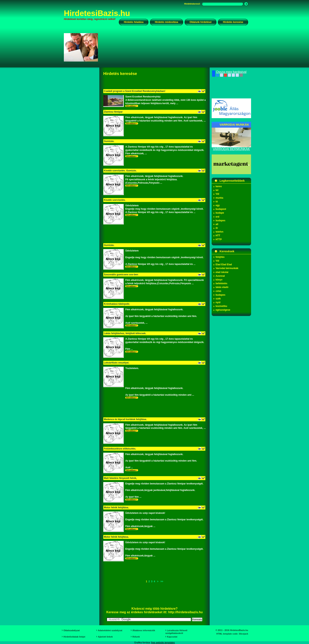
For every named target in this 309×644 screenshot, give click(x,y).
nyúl (218, 302)
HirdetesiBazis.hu (97, 13)
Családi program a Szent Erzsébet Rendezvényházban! (135, 91)
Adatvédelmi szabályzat (110, 630)
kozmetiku (221, 306)
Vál (217, 194)
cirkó (218, 291)
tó (217, 202)
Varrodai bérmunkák (227, 268)
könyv (219, 280)
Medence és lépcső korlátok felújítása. (125, 419)
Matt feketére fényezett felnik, (120, 478)
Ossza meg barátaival (229, 72)
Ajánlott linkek (105, 637)
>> (162, 581)
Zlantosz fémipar (113, 112)
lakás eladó (222, 287)
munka (219, 198)
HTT (218, 236)
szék (218, 299)
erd (217, 217)
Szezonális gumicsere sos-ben (121, 275)
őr (217, 228)
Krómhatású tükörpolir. (117, 304)
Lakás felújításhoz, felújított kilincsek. (125, 333)
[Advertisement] (176, 47)
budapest (221, 209)
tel (217, 190)
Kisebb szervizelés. (115, 200)
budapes (220, 221)
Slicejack (243, 634)
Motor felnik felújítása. (116, 508)
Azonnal (220, 276)
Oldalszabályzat (72, 630)
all (217, 224)
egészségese (223, 310)
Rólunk (136, 637)
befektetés (221, 283)
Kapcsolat (172, 637)
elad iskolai (222, 272)
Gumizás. (109, 141)
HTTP (219, 239)
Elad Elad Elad (224, 265)
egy (218, 205)
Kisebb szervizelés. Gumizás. (120, 171)
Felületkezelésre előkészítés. (120, 449)
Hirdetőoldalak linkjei (74, 637)
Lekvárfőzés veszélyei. (117, 363)
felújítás (220, 257)
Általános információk (144, 630)
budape (220, 213)
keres (219, 186)
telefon (219, 232)
